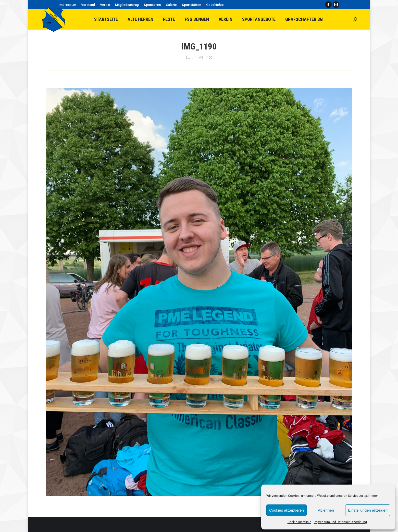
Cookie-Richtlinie (299, 522)
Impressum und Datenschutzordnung (340, 522)
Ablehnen (326, 510)
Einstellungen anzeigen (368, 510)
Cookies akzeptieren (287, 510)
